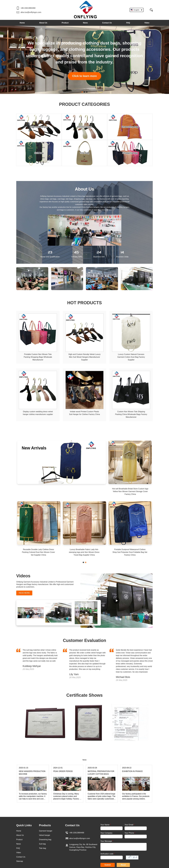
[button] (82, 92)
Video (147, 23)
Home (22, 23)
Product (65, 23)
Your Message (107, 841)
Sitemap (20, 861)
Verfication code (107, 854)
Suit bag (42, 844)
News (85, 23)
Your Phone (130, 833)
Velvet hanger (45, 835)
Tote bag (42, 848)
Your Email (129, 825)
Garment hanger (46, 831)
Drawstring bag (45, 840)
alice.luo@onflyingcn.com (31, 12)
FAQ (128, 23)
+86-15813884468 (28, 8)
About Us (43, 23)
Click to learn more (84, 76)
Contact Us (107, 23)
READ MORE (24, 593)
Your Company (106, 833)
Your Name (106, 825)
